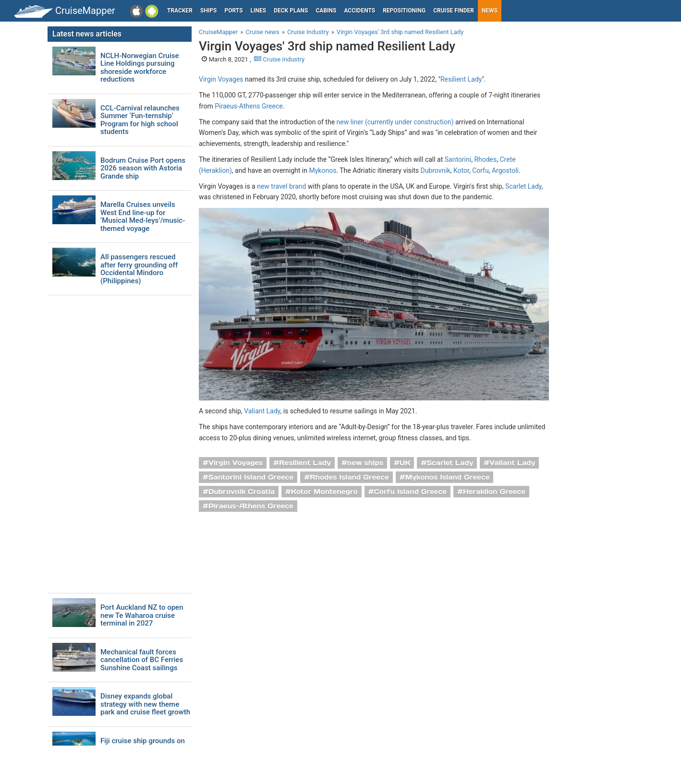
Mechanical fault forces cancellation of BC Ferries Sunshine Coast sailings (142, 660)
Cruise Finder (454, 11)
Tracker (180, 11)
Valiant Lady (262, 411)
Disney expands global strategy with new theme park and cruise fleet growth (145, 704)
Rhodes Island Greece (349, 477)
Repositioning (404, 11)
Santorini (458, 159)
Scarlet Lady (523, 186)
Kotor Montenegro (324, 492)
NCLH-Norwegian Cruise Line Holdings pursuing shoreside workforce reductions (140, 68)
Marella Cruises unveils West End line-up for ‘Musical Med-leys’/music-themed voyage (143, 217)
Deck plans (291, 11)
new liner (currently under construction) (395, 122)
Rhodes (485, 159)
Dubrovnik (435, 170)
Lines (259, 11)
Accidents (359, 11)
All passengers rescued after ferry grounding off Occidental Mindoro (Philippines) (139, 269)
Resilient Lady (461, 79)
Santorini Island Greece (251, 477)
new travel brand (281, 186)
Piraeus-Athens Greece (249, 106)
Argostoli (505, 170)
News (490, 11)
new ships (365, 463)
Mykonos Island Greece (447, 477)
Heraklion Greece (494, 492)
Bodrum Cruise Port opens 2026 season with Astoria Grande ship (143, 169)
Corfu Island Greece (410, 492)
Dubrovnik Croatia (242, 492)
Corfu (480, 170)
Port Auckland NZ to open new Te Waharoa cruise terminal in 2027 (142, 615)
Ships (209, 11)
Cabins (326, 11)
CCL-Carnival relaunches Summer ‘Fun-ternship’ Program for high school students (140, 120)
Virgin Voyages (221, 79)
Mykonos (322, 170)
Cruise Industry (279, 59)
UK (405, 463)
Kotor (461, 170)
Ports (234, 11)
